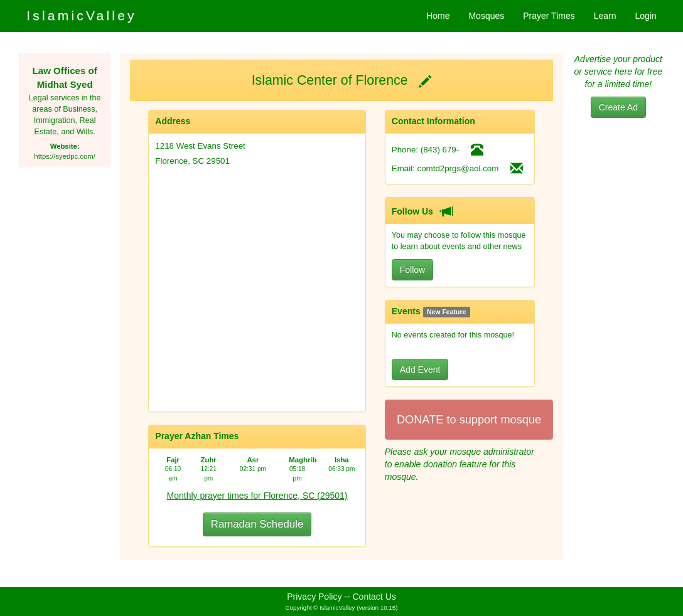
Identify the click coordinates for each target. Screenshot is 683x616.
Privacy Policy (314, 597)
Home (438, 16)
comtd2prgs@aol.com (458, 168)
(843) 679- (440, 150)
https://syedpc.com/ (65, 156)
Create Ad (618, 107)
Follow (412, 270)
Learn (605, 16)
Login (646, 16)
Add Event (420, 369)
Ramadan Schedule (257, 524)
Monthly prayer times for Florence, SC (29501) (257, 496)
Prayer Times (549, 16)
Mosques (486, 16)
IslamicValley (82, 15)
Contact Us (374, 597)
